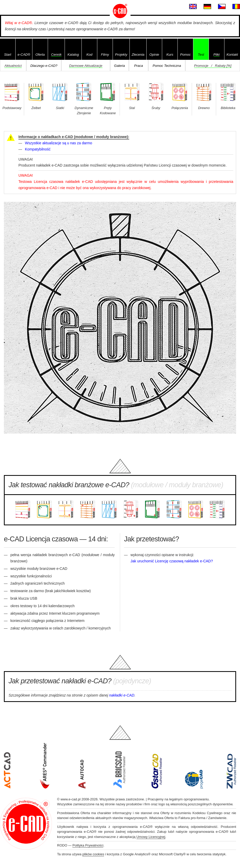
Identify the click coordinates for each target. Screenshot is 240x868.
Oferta (40, 55)
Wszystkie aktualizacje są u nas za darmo (59, 143)
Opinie (154, 55)
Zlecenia (138, 55)
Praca (139, 66)
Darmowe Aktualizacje (86, 66)
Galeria (120, 66)
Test (201, 55)
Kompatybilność (38, 149)
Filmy (105, 55)
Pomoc (185, 55)
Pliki (217, 55)
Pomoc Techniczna (167, 66)
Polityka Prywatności (88, 845)
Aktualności (13, 66)
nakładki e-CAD (122, 695)
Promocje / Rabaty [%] (213, 66)
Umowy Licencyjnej (151, 837)
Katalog (73, 55)
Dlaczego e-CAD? (44, 66)
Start (8, 55)
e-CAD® (24, 55)
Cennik (56, 55)
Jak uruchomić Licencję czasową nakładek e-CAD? (172, 561)
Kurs (170, 55)
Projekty (121, 55)
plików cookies (93, 854)
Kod (89, 55)
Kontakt (232, 55)
